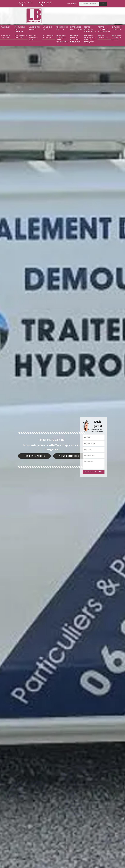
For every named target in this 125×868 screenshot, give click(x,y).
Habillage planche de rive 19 (33, 38)
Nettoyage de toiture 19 (48, 37)
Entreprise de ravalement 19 (76, 28)
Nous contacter (69, 456)
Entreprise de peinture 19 (117, 28)
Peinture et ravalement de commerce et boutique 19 (90, 39)
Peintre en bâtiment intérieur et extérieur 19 (75, 39)
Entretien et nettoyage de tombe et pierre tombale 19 (62, 40)
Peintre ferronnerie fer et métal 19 (104, 29)
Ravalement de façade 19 (34, 28)
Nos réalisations (34, 456)
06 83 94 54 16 (45, 4)
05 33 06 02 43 (25, 4)
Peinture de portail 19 (5, 37)
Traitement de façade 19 (62, 28)
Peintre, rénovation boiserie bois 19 (90, 29)
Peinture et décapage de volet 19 (117, 38)
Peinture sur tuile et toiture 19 (20, 29)
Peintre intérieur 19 (103, 37)
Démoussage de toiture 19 (21, 37)
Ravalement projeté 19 (47, 28)
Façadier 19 (5, 27)
